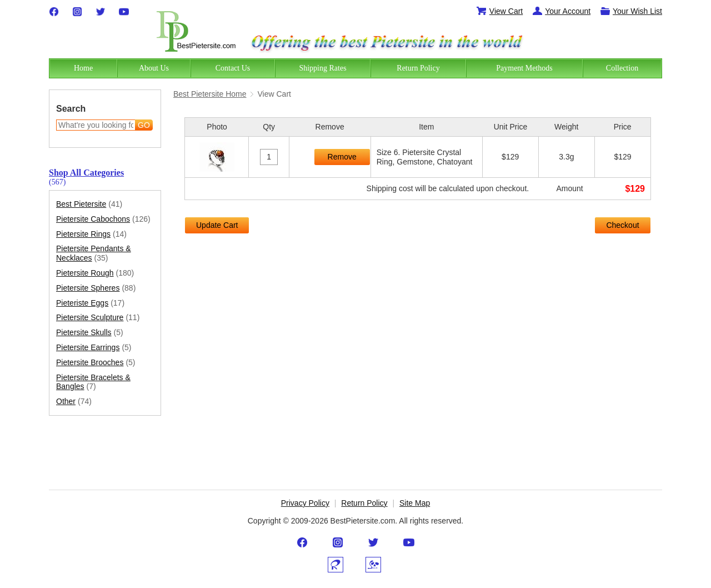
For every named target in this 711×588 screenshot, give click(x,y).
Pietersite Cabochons (103, 219)
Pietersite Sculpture (98, 318)
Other (74, 402)
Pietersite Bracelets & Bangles (93, 382)
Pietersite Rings (91, 234)
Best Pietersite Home (210, 94)
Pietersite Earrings (94, 348)
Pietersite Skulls (90, 333)
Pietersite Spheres (96, 288)
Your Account (561, 11)
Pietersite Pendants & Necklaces (94, 253)
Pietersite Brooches (96, 363)
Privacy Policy (305, 503)
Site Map (415, 503)
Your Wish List (631, 11)
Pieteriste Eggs (90, 303)
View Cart (499, 11)
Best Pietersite (89, 204)
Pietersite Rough (95, 273)
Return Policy (364, 503)
